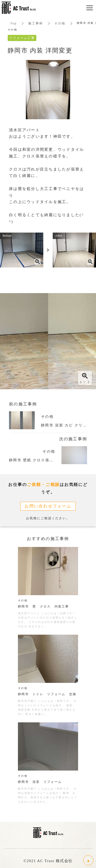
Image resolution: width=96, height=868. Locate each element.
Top (13, 23)
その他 (60, 23)
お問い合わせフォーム (48, 506)
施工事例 (35, 23)
